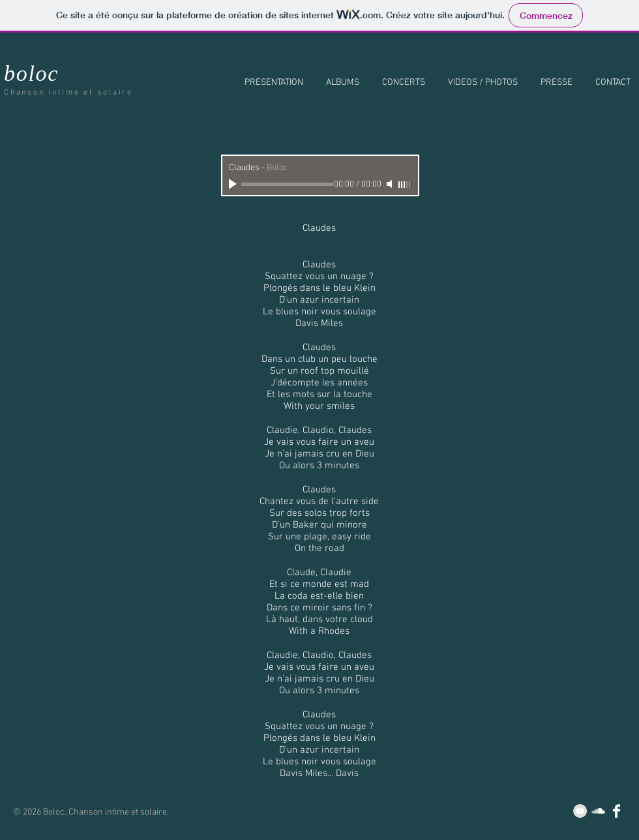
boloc (31, 73)
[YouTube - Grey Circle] (580, 811)
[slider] (405, 185)
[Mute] (391, 184)
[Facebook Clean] (617, 811)
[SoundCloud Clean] (598, 811)
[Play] (234, 184)
